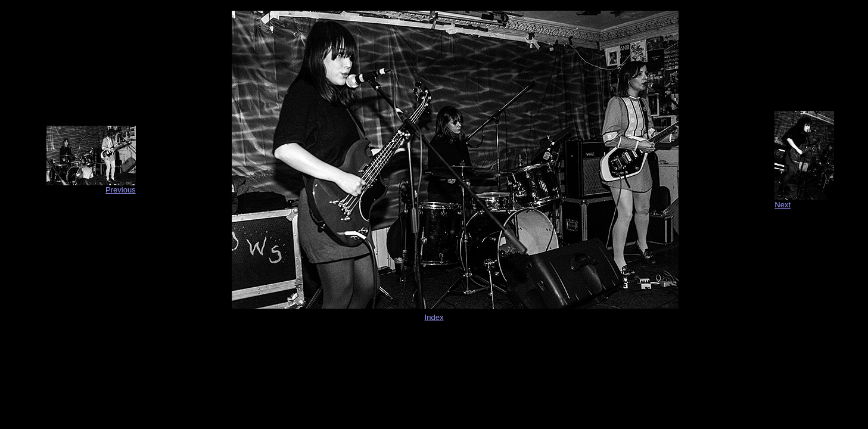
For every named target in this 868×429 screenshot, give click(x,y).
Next (783, 205)
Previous (121, 190)
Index (434, 317)
